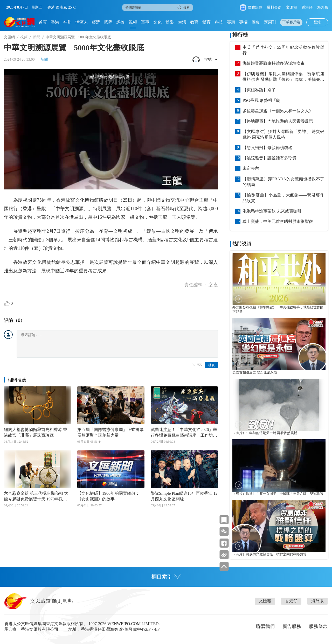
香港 (55, 22)
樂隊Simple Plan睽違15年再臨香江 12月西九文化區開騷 (184, 496)
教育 (194, 22)
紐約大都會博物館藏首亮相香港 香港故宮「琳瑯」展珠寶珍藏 (36, 432)
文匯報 (292, 7)
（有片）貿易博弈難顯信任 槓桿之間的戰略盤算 (269, 554)
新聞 (37, 37)
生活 (182, 22)
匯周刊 (270, 22)
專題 (231, 22)
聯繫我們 (265, 626)
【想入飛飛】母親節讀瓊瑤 (267, 148)
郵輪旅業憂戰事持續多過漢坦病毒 (274, 63)
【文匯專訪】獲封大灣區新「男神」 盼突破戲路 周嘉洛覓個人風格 (283, 134)
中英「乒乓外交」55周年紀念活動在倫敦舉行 (283, 50)
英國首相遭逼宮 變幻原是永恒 (255, 372)
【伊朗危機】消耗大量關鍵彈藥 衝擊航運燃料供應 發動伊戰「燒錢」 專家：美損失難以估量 (283, 77)
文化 (157, 22)
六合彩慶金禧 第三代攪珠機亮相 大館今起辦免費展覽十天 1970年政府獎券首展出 (36, 497)
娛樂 (170, 22)
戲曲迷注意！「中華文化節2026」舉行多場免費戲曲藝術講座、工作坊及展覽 (184, 433)
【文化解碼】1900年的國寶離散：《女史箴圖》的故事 (108, 496)
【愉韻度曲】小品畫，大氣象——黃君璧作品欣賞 (283, 198)
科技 (219, 22)
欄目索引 (166, 577)
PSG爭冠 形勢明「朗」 (263, 100)
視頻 (133, 22)
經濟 (96, 22)
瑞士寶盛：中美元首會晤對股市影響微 (278, 221)
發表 (211, 365)
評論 (121, 22)
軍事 (145, 22)
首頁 (43, 22)
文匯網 (9, 37)
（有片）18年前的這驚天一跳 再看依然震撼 (265, 433)
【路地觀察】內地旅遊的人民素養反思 (278, 121)
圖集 (256, 22)
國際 (108, 22)
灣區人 (82, 22)
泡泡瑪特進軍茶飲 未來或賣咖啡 (272, 211)
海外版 (323, 7)
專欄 (243, 22)
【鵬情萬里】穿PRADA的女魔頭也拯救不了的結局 (283, 182)
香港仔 (307, 7)
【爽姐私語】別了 (259, 90)
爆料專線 (274, 7)
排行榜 (240, 35)
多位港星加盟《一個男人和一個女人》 (278, 111)
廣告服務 (292, 626)
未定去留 (251, 168)
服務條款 (318, 626)
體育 (206, 22)
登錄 (317, 22)
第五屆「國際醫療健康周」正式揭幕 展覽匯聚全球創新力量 (111, 432)
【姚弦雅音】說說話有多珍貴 (269, 158)
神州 (67, 22)
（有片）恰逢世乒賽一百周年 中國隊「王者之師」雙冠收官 (278, 494)
